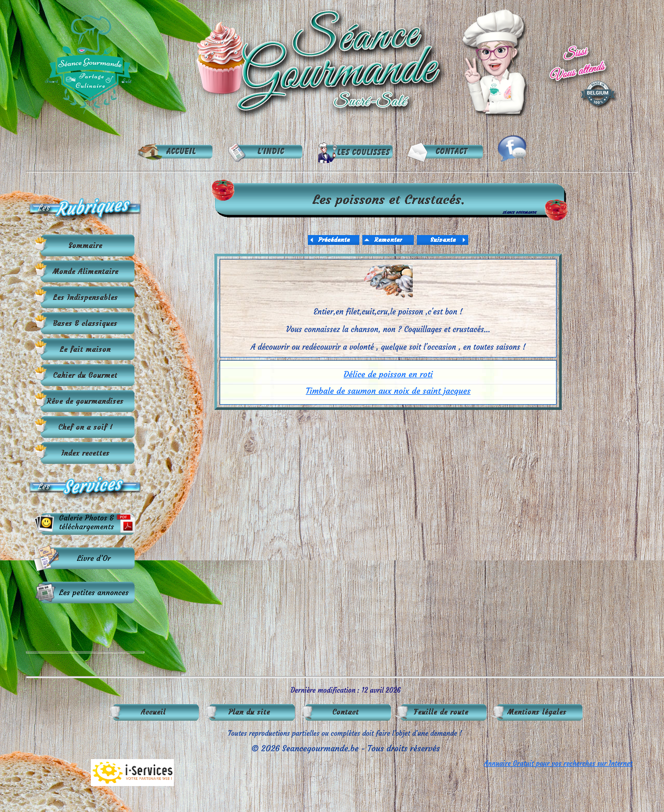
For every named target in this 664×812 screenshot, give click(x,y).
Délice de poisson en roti (388, 374)
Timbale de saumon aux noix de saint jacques (388, 391)
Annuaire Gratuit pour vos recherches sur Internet (558, 763)
